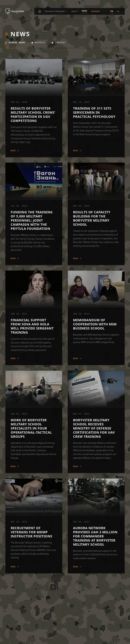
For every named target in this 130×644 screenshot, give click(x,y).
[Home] (40, 11)
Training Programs (56, 11)
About (75, 11)
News (84, 11)
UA (118, 11)
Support (96, 11)
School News (15, 43)
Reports (39, 43)
